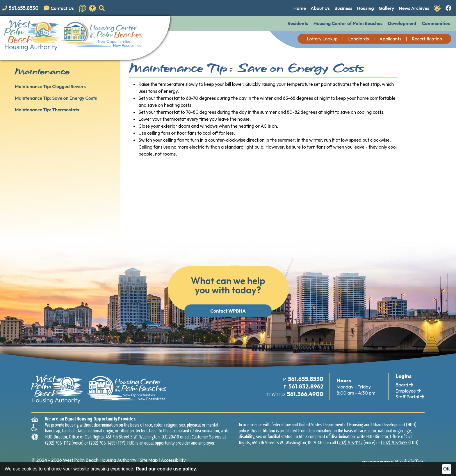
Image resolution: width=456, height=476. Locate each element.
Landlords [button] (358, 39)
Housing (365, 8)
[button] (102, 8)
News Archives (414, 8)
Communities (436, 23)
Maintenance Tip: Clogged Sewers (50, 86)
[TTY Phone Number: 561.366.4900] (305, 394)
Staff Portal (410, 397)
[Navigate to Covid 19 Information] (437, 8)
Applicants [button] (390, 39)
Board (404, 385)
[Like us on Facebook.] (448, 8)
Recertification (427, 39)
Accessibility (173, 460)
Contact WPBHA (228, 311)
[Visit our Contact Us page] (60, 8)
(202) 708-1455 (102, 443)
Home (300, 8)
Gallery (386, 8)
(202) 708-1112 (58, 443)
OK (447, 469)
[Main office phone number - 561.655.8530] (22, 8)
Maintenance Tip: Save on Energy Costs (56, 98)
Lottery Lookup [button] (322, 39)
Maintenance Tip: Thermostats (47, 110)
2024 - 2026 (49, 460)
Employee (408, 391)
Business (343, 8)
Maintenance (42, 72)
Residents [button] (298, 23)
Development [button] (402, 23)
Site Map (149, 460)
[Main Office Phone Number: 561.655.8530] (305, 379)
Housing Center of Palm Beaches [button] (348, 23)
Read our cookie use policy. (166, 469)
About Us (320, 8)
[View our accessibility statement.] (92, 8)
